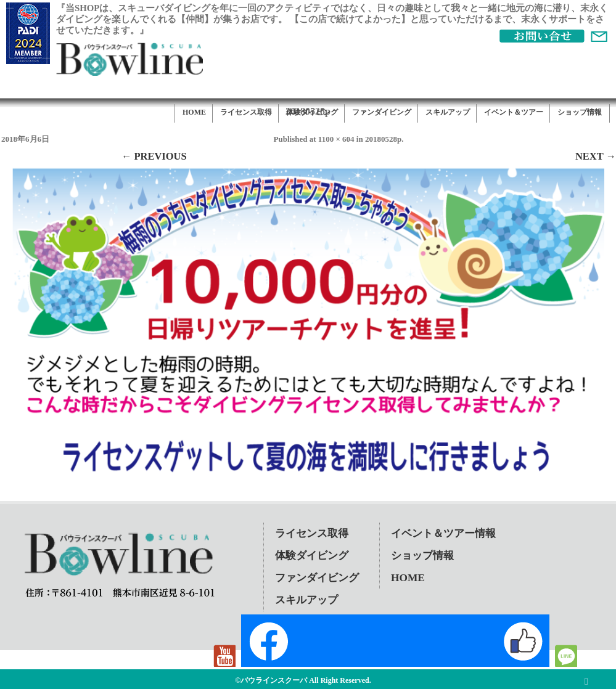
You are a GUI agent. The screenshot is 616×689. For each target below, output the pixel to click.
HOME (194, 112)
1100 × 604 (336, 139)
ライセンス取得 (246, 112)
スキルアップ (448, 112)
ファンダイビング (382, 112)
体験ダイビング (312, 112)
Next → (596, 156)
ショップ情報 (580, 112)
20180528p (383, 139)
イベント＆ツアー (514, 112)
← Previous (154, 156)
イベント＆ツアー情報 (443, 533)
